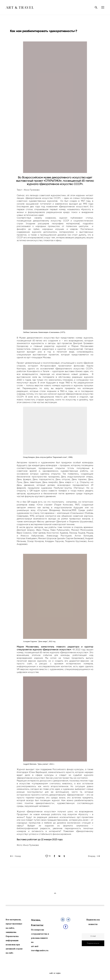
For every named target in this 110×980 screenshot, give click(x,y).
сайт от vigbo (55, 973)
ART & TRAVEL (20, 7)
